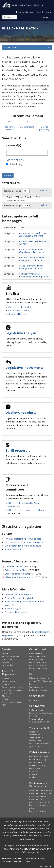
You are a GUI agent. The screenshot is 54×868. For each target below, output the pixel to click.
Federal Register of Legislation (20, 598)
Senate (5, 653)
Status (40, 197)
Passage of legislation (15, 612)
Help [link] (28, 861)
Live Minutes (8, 693)
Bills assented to (27, 127)
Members (6, 696)
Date (11, 197)
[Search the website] (10, 17)
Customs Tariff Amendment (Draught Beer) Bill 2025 (32, 259)
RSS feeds (34, 777)
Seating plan (7, 665)
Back (42, 190)
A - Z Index (34, 771)
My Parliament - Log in (39, 757)
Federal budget (12, 608)
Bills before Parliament (39, 678)
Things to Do (35, 735)
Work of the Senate (11, 656)
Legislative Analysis (21, 333)
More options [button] (15, 160)
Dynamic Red (8, 659)
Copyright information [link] (36, 858)
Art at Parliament (36, 738)
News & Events (36, 653)
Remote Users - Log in (39, 759)
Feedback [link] (18, 861)
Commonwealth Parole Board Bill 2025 (33, 243)
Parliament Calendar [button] (25, 12)
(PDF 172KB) (24, 574)
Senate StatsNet (13, 549)
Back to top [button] (46, 867)
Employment (35, 768)
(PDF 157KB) (20, 567)
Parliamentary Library (38, 665)
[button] (48, 17)
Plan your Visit (35, 741)
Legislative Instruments (24, 368)
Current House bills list (20, 310)
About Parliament (37, 659)
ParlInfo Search (36, 762)
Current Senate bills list (20, 307)
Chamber (29, 197)
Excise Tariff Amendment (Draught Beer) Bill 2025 (31, 267)
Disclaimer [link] (7, 861)
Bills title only (16, 164)
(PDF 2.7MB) (23, 570)
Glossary (33, 774)
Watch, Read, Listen (38, 656)
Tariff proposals (18, 450)
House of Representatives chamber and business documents (13, 687)
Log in (48, 12)
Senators (6, 662)
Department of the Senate (41, 790)
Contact (40, 12)
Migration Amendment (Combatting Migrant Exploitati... (34, 275)
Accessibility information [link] (13, 858)
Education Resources (38, 662)
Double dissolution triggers (18, 595)
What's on (34, 732)
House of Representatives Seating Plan (13, 702)
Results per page (12, 191)
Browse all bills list (17, 314)
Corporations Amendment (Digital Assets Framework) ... (33, 251)
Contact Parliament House (40, 722)
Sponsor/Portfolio (16, 200)
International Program (39, 668)
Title (19, 197)
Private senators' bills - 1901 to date (23, 539)
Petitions (33, 716)
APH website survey (38, 765)
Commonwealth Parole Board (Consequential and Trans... (33, 235)
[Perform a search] (5, 17)
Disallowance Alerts (21, 413)
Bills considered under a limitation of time (25, 542)
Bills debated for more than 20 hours (23, 546)
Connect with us (36, 719)
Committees (34, 700)
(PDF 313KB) (26, 577)
